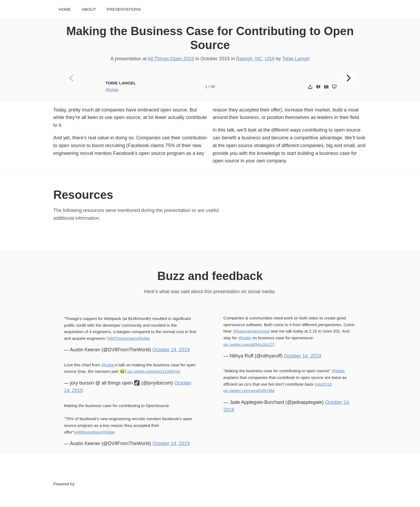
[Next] (348, 78)
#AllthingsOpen (88, 432)
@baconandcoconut (251, 331)
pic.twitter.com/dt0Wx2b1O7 (249, 344)
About (89, 9)
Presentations (124, 9)
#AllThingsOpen (122, 338)
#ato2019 (323, 384)
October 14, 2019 (171, 350)
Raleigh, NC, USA (255, 59)
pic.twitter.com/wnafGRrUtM (249, 391)
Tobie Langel (296, 59)
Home (65, 9)
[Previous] (72, 78)
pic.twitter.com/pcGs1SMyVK (154, 371)
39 (213, 87)
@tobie (112, 90)
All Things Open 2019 (171, 59)
